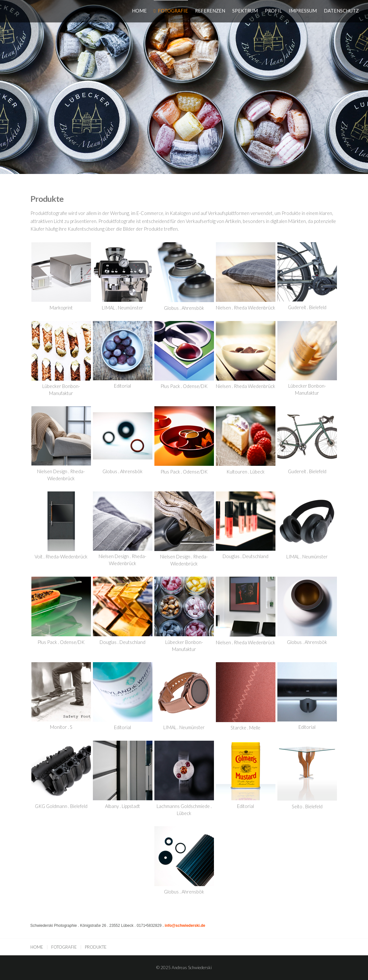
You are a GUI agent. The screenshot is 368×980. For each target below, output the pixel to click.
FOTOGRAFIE (173, 11)
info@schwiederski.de (185, 926)
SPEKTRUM (245, 11)
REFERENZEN (210, 11)
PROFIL (273, 11)
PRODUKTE (96, 947)
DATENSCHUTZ (341, 11)
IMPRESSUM (303, 11)
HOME (139, 11)
